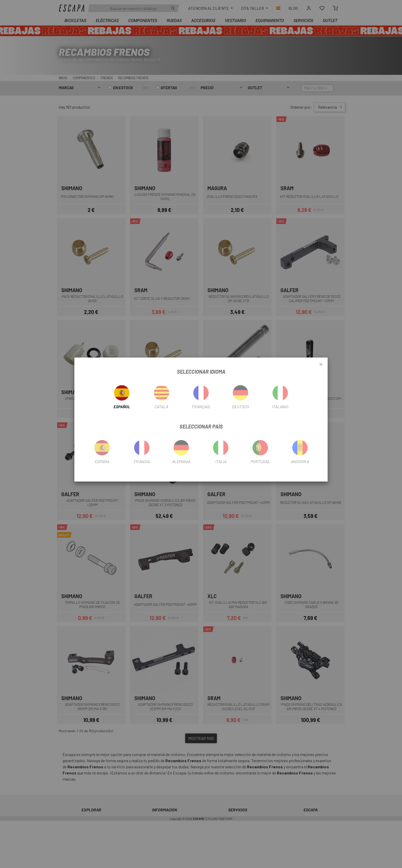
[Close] (321, 365)
